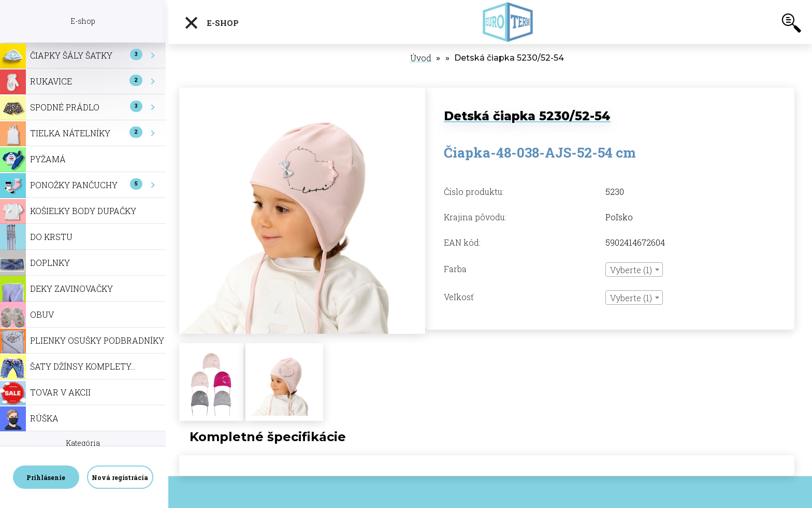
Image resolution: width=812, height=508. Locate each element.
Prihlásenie (46, 477)
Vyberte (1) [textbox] (631, 270)
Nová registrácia (120, 477)
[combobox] (634, 270)
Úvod (421, 58)
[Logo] (509, 22)
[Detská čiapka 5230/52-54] (302, 93)
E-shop (211, 23)
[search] (791, 25)
